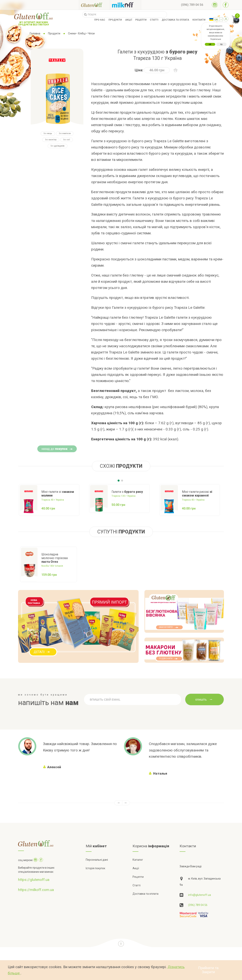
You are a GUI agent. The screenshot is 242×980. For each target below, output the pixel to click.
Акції (129, 20)
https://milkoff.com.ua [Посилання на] (36, 890)
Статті (154, 20)
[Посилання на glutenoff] (94, 5)
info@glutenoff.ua (200, 895)
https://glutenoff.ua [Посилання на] (34, 880)
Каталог (138, 860)
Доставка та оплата (175, 20)
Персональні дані (97, 860)
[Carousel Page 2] (122, 481)
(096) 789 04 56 (198, 905)
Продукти (115, 20)
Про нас (100, 20)
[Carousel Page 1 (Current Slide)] (119, 481)
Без (48, 133)
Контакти (199, 20)
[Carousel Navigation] (121, 803)
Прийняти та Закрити (208, 970)
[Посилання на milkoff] (125, 5)
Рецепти (141, 20)
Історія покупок (95, 868)
